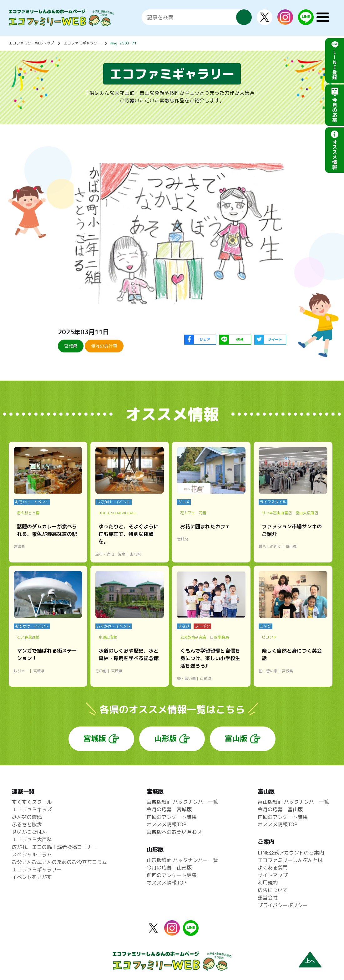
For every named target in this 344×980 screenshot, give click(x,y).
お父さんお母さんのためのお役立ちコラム (59, 862)
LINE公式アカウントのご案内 (291, 853)
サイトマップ (273, 875)
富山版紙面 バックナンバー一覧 (293, 802)
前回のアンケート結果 (172, 817)
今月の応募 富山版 (280, 809)
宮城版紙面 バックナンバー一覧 (182, 802)
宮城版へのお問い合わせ (174, 832)
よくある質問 (273, 868)
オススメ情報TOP (167, 824)
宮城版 (95, 738)
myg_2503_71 (124, 43)
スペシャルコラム (32, 854)
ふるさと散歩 (27, 824)
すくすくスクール (32, 802)
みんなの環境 (27, 817)
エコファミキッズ (32, 809)
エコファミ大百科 (32, 839)
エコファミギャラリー (82, 43)
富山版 (236, 738)
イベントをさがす (32, 877)
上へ (310, 961)
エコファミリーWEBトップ (31, 43)
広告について (273, 890)
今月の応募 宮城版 (169, 809)
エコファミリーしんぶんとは (290, 860)
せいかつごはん (29, 832)
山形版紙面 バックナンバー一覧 (182, 860)
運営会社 (268, 898)
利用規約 (268, 883)
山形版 (165, 738)
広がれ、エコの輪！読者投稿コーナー (54, 847)
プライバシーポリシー (283, 905)
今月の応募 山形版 (169, 868)
